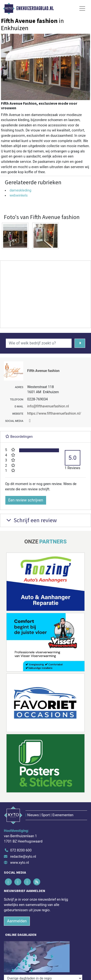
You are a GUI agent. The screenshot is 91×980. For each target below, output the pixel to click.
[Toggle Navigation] (82, 8)
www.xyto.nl (20, 863)
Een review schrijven (26, 500)
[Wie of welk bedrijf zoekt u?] (39, 343)
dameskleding (20, 190)
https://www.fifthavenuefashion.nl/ (54, 414)
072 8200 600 (21, 850)
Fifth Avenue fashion (43, 371)
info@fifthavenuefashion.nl (48, 406)
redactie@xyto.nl (23, 857)
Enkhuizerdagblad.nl (35, 8)
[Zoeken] (80, 343)
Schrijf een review (31, 520)
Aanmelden (17, 921)
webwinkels (19, 195)
